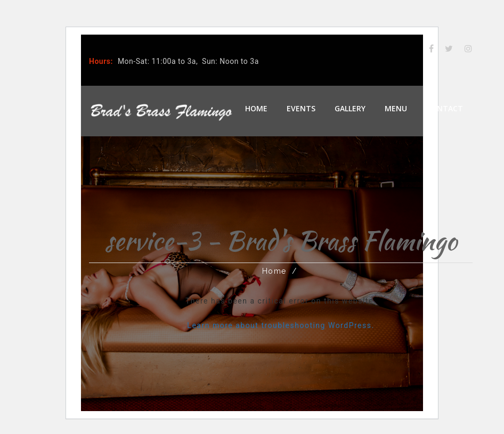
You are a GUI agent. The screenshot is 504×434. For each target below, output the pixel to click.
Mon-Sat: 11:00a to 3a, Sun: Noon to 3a (188, 61)
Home (256, 108)
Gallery (350, 108)
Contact (445, 108)
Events (301, 108)
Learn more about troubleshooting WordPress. (281, 325)
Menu (396, 108)
